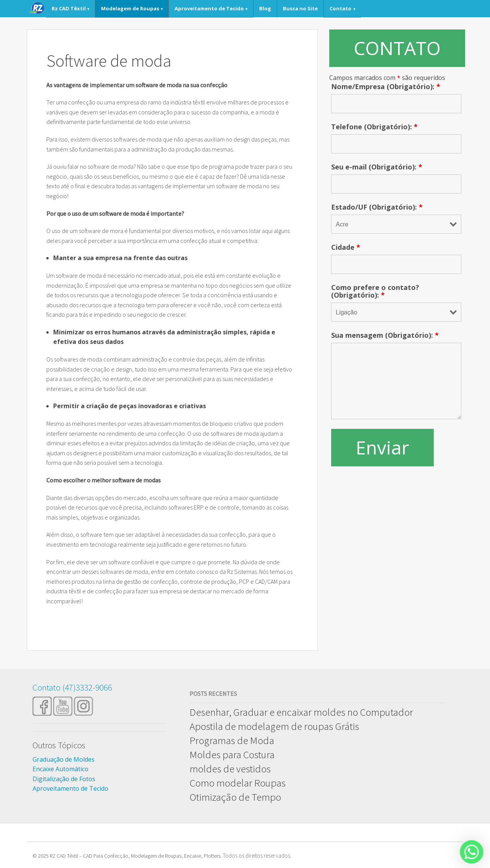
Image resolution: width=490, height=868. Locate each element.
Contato (341, 8)
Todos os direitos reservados (256, 856)
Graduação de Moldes (64, 759)
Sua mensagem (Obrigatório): (385, 335)
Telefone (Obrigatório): (374, 127)
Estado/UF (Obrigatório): (377, 207)
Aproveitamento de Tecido (209, 8)
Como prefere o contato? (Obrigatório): (375, 291)
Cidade (346, 247)
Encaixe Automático (60, 769)
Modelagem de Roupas (130, 8)
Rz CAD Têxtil (69, 8)
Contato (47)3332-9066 (72, 687)
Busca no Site (300, 8)
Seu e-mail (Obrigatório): (377, 167)
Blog (265, 8)
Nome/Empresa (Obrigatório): (386, 86)
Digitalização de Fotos (64, 779)
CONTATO (397, 48)
